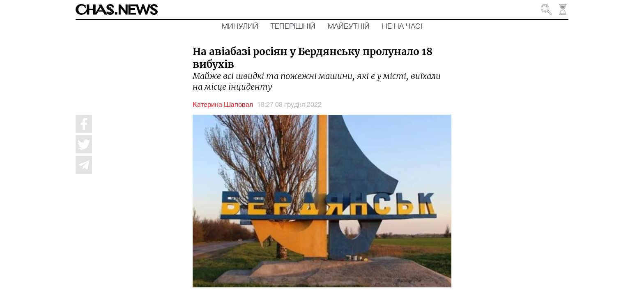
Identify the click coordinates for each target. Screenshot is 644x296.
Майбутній (349, 27)
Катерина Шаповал (223, 105)
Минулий (240, 27)
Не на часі (402, 27)
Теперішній (293, 27)
